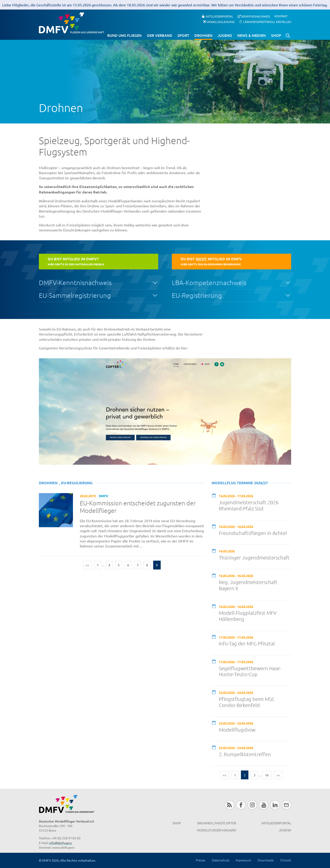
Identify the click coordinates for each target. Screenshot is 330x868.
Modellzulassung (221, 22)
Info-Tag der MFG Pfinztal (247, 643)
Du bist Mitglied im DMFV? (76, 261)
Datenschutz (221, 860)
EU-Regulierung (77, 483)
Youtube (264, 805)
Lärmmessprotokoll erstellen (267, 22)
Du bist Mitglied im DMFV (211, 261)
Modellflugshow (237, 730)
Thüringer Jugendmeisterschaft (254, 557)
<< (87, 565)
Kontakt (281, 16)
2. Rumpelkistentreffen (245, 754)
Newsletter (286, 805)
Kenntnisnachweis (256, 16)
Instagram (252, 805)
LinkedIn (275, 805)
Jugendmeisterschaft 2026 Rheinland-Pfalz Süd (249, 505)
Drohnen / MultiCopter (217, 823)
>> (278, 775)
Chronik (286, 860)
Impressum (243, 860)
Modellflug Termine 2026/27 (240, 483)
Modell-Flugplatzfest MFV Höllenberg (248, 616)
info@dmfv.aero (60, 843)
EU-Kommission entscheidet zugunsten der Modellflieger (138, 507)
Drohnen (203, 35)
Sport (183, 35)
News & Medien (251, 35)
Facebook (241, 805)
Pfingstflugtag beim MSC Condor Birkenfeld (247, 702)
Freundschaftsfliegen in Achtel (253, 533)
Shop (276, 35)
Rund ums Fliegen (124, 35)
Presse (201, 860)
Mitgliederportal (219, 16)
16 (267, 775)
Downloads (266, 860)
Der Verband (160, 35)
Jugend (225, 35)
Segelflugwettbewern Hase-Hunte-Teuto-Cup (250, 671)
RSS (229, 805)
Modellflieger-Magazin (216, 830)
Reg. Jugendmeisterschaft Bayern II (248, 585)
